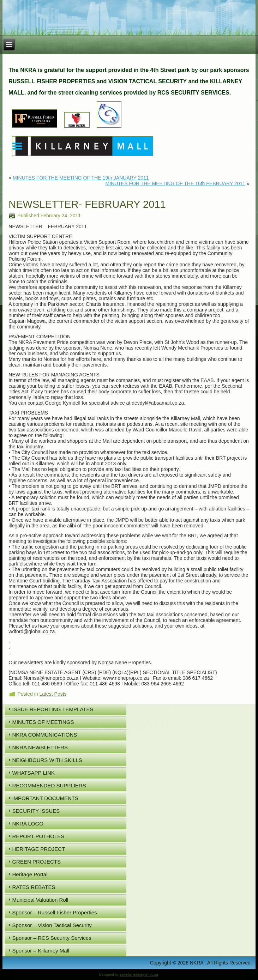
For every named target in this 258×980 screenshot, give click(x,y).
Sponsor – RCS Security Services (52, 938)
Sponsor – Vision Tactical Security (52, 925)
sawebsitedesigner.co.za (139, 975)
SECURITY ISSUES (36, 811)
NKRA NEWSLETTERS (40, 747)
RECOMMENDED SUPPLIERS (49, 785)
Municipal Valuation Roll (40, 900)
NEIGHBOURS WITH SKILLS (47, 760)
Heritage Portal (30, 874)
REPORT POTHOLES (38, 836)
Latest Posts (53, 694)
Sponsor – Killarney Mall (41, 951)
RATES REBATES (34, 887)
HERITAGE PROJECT (38, 849)
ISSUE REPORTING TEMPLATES (53, 709)
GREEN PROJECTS (36, 862)
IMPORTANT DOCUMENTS (45, 798)
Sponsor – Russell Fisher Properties (54, 912)
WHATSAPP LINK (33, 773)
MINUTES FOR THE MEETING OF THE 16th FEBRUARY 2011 (176, 183)
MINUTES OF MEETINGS (43, 722)
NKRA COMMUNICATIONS (44, 735)
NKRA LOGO (28, 824)
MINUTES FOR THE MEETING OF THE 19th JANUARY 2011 (81, 178)
